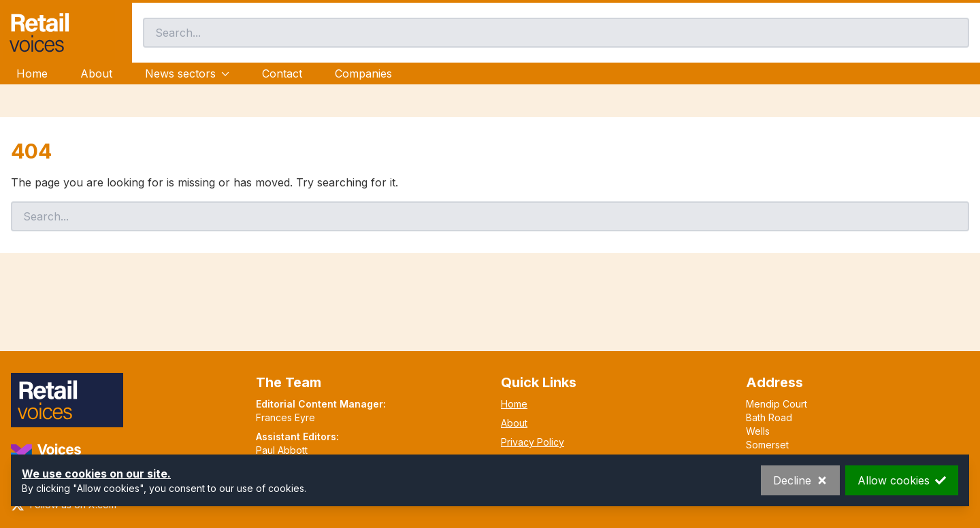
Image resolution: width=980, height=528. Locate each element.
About (96, 73)
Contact (282, 73)
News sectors (187, 73)
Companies (363, 73)
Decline (800, 480)
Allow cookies (902, 480)
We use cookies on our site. (96, 474)
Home (32, 73)
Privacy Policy (533, 442)
